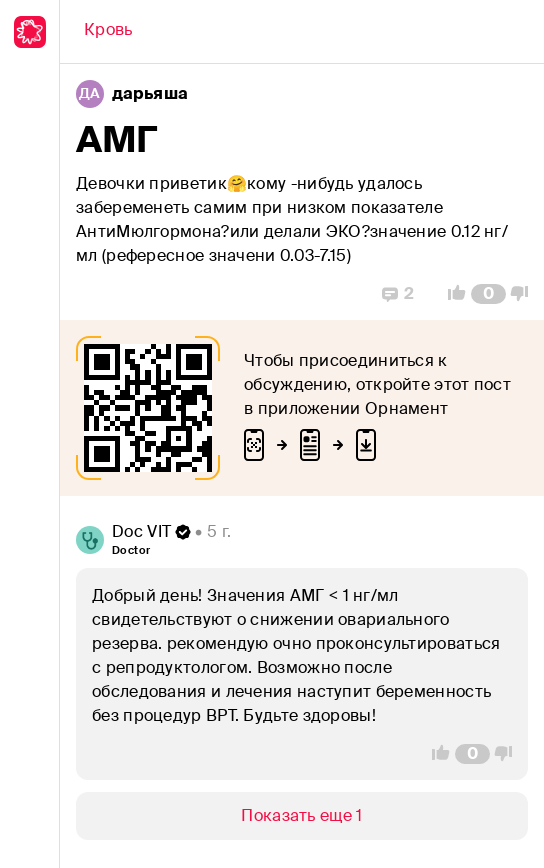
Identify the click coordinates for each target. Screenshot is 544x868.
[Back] (108, 32)
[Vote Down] (525, 294)
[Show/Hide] (302, 816)
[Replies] (398, 294)
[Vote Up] (451, 294)
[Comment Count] (488, 294)
